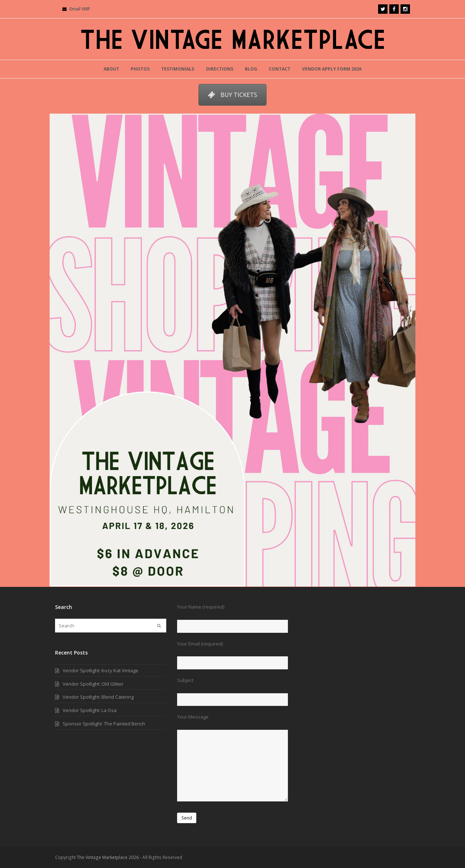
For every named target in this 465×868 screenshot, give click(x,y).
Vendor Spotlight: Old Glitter (93, 684)
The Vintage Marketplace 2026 (108, 857)
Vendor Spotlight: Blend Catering (98, 697)
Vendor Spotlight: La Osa (90, 710)
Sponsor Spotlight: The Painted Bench (104, 724)
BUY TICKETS (232, 95)
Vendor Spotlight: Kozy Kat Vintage (100, 670)
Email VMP (80, 9)
